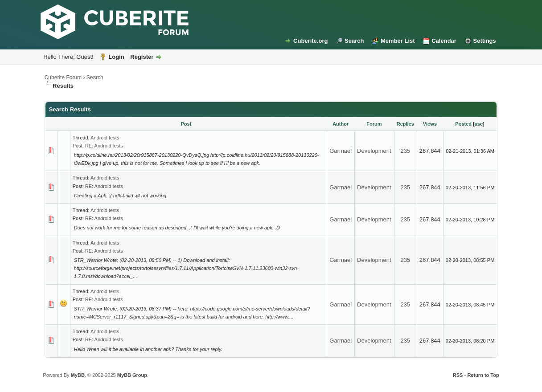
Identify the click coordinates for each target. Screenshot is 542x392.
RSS (458, 375)
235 (405, 151)
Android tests (105, 138)
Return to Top (483, 375)
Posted (463, 124)
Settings (485, 41)
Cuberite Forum (63, 78)
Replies (405, 124)
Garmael (341, 151)
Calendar (444, 41)
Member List (398, 41)
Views (430, 124)
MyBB (78, 375)
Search (354, 41)
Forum (374, 124)
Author (341, 124)
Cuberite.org (310, 41)
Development (374, 151)
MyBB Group (132, 375)
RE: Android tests (104, 146)
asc (479, 124)
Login (116, 57)
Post (186, 124)
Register (142, 57)
